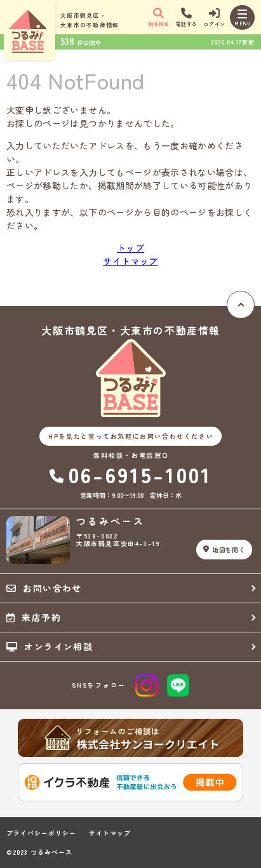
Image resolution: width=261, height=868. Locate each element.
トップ (130, 248)
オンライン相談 (50, 646)
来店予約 (34, 617)
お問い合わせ (44, 588)
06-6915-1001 (131, 475)
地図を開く (224, 550)
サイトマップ (130, 261)
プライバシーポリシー (41, 833)
